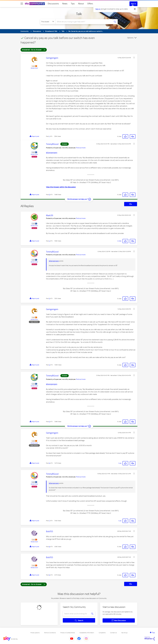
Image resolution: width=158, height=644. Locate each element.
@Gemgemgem (52, 153)
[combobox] (83, 22)
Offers (90, 4)
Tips (73, 4)
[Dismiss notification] (135, 9)
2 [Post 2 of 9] (49, 241)
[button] (134, 58)
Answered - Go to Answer (34, 50)
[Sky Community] (35, 4)
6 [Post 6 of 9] (49, 463)
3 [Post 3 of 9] (49, 298)
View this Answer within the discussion (61, 187)
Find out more (81, 148)
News (65, 4)
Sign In (133, 4)
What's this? (34, 68)
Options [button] (130, 38)
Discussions (53, 4)
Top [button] (153, 633)
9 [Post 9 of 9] (49, 575)
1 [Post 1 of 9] (49, 136)
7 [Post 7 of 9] (49, 521)
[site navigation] (22, 4)
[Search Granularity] (48, 22)
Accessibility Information (87, 633)
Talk (79, 14)
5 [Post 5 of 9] (49, 195)
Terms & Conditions (50, 633)
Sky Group (124, 633)
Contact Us (113, 633)
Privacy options (35, 633)
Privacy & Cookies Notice (68, 633)
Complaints (102, 633)
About (81, 4)
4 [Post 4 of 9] (49, 365)
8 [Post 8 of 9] (49, 547)
